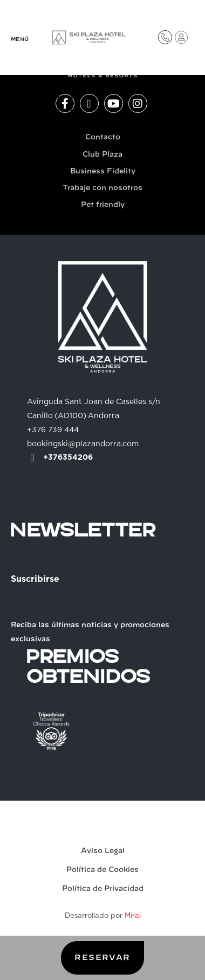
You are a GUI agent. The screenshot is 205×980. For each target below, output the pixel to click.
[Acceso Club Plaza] (181, 37)
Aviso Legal (103, 851)
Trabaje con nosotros (102, 188)
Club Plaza (102, 155)
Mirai (133, 916)
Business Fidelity (103, 172)
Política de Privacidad (103, 889)
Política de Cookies (102, 870)
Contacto (103, 137)
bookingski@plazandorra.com (83, 444)
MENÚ (20, 40)
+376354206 (68, 458)
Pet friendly (103, 205)
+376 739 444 (53, 430)
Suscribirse (35, 579)
